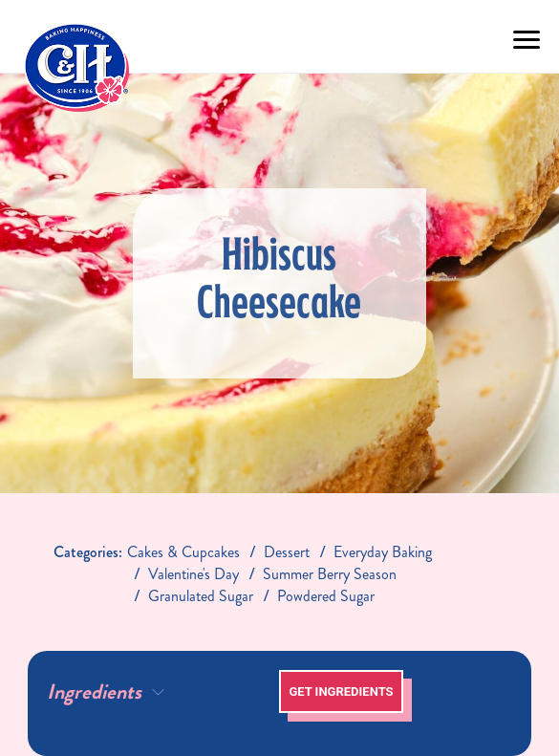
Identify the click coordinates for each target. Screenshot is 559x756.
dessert (287, 552)
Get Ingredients (341, 691)
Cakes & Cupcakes (183, 552)
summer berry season (330, 574)
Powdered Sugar (326, 596)
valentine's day (193, 574)
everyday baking (383, 552)
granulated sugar (201, 596)
